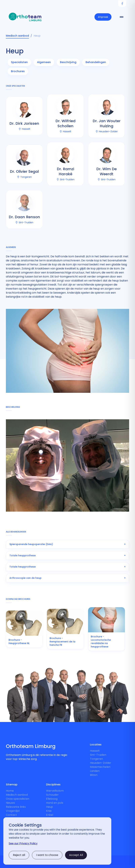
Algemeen (44, 62)
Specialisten (19, 62)
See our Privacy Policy (23, 843)
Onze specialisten (18, 799)
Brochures (18, 71)
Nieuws (10, 803)
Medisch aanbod (17, 795)
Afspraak (103, 17)
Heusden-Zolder (101, 763)
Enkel (50, 815)
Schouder (52, 795)
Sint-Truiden (98, 755)
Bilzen (94, 775)
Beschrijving (68, 62)
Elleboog (52, 799)
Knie (49, 811)
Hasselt (95, 751)
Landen (95, 771)
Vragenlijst (13, 811)
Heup (50, 807)
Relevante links (16, 807)
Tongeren (96, 759)
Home (10, 791)
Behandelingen (96, 62)
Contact (11, 815)
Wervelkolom (55, 791)
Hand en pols (55, 803)
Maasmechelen (100, 767)
